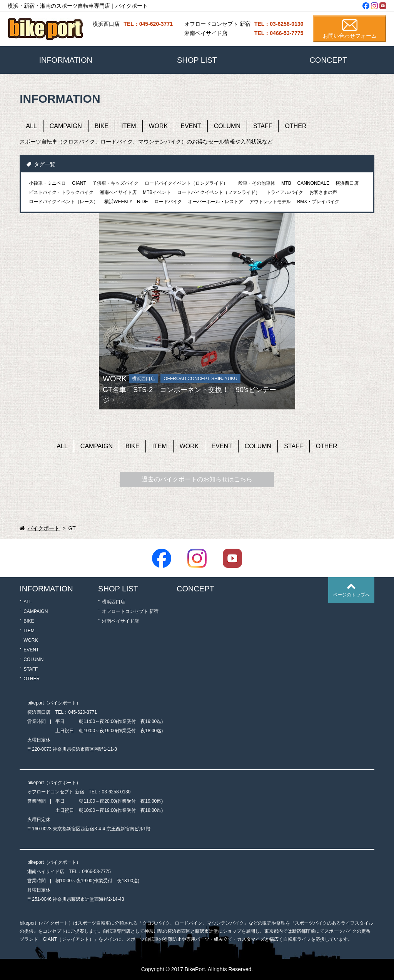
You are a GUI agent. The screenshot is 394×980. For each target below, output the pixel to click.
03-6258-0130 (116, 792)
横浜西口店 (347, 183)
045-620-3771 (83, 712)
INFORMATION (66, 60)
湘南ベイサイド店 (118, 192)
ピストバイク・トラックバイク (61, 192)
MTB (286, 183)
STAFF (263, 126)
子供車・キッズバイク (115, 183)
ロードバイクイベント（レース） (63, 202)
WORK (159, 126)
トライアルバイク (285, 192)
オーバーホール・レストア (215, 202)
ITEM (129, 126)
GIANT (79, 183)
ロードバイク (168, 202)
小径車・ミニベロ (47, 183)
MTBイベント (157, 192)
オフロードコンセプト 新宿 (130, 611)
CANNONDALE (313, 183)
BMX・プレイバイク (318, 202)
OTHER (295, 126)
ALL (31, 126)
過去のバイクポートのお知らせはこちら (197, 479)
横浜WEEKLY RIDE (126, 202)
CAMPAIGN (66, 126)
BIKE (102, 126)
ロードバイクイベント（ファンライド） (219, 192)
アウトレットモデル (270, 202)
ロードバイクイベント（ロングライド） (186, 183)
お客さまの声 (323, 192)
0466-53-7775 (96, 871)
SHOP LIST (197, 60)
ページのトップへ (351, 595)
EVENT (191, 126)
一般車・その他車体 (254, 183)
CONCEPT (328, 60)
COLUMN (227, 126)
